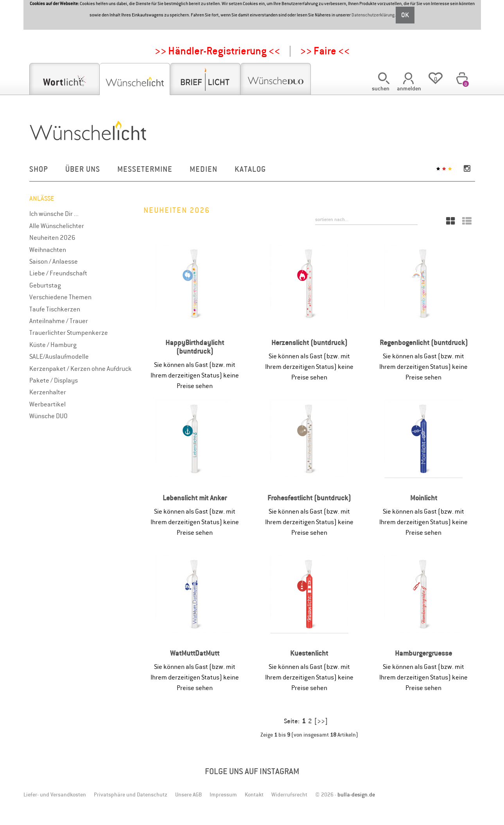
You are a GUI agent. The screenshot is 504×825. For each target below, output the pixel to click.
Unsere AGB (188, 794)
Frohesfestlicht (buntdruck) (309, 498)
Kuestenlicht (309, 653)
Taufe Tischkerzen (55, 309)
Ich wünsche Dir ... (54, 214)
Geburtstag (45, 285)
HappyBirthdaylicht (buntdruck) (195, 347)
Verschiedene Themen (60, 297)
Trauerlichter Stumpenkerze (69, 333)
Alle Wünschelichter (57, 226)
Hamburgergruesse (423, 653)
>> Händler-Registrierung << (217, 51)
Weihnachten (48, 250)
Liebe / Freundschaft (58, 273)
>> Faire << (325, 51)
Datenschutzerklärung (373, 15)
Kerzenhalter (48, 392)
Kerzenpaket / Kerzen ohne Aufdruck (81, 368)
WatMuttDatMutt (195, 653)
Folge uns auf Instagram (252, 771)
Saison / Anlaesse (54, 261)
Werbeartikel (48, 404)
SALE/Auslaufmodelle (59, 356)
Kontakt (254, 794)
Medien (204, 169)
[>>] (321, 721)
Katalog (250, 169)
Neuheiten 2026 (52, 237)
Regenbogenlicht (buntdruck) (424, 342)
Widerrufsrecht (289, 794)
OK (405, 15)
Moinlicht (424, 498)
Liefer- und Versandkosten (55, 794)
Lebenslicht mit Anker (195, 498)
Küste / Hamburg (53, 345)
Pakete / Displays (54, 380)
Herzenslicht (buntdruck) (309, 342)
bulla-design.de (356, 794)
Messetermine (145, 169)
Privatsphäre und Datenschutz (131, 794)
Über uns (83, 169)
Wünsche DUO (48, 416)
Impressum (223, 794)
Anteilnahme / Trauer (59, 321)
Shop (39, 169)
